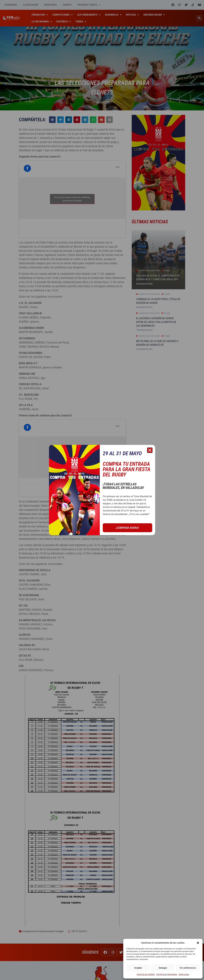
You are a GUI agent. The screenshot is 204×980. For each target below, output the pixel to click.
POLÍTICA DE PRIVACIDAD (167, 975)
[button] (198, 943)
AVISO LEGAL (184, 975)
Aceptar (138, 968)
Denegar (163, 968)
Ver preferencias (188, 968)
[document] (102, 490)
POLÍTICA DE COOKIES (146, 975)
